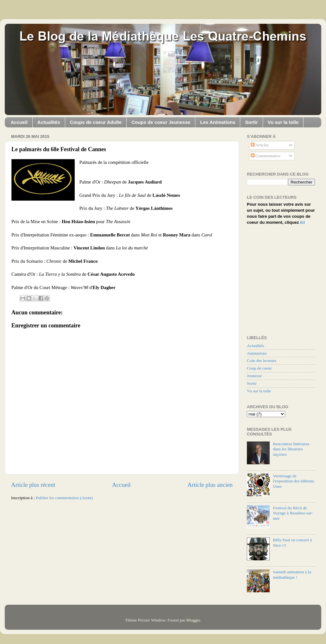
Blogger (193, 620)
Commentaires (266, 156)
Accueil (19, 122)
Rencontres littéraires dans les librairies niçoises (291, 449)
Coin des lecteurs (262, 361)
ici (302, 222)
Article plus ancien (210, 485)
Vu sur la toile (283, 122)
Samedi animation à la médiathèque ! (292, 574)
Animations (257, 353)
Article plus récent (33, 485)
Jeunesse (254, 376)
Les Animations (218, 122)
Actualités (49, 122)
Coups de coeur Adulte (96, 122)
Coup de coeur (259, 368)
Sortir (251, 122)
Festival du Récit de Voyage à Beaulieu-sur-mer (293, 513)
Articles (260, 145)
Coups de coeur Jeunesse (161, 122)
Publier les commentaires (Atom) (64, 498)
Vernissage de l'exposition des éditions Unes (293, 481)
